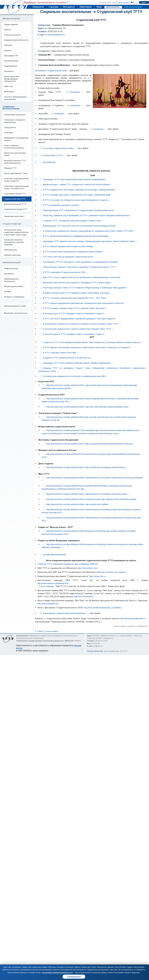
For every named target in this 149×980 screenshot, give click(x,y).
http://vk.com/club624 (84, 596)
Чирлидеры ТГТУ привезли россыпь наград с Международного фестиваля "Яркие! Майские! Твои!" (89, 241)
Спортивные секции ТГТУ (15, 194)
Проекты (8, 50)
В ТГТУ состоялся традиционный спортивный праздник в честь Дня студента (79, 319)
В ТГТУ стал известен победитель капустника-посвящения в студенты (76, 200)
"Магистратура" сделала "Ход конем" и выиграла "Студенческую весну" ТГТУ (79, 267)
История (7, 292)
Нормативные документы (15, 115)
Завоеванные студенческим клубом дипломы (64, 613)
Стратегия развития (12, 35)
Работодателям (10, 250)
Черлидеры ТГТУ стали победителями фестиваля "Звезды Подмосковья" (77, 363)
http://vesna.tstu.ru (97, 576)
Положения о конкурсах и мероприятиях (15, 121)
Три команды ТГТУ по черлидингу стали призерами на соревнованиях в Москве (80, 262)
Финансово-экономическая (16, 313)
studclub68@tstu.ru (56, 35)
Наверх (40, 631)
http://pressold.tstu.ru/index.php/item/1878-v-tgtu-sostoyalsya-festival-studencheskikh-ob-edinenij (89, 444)
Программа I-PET (11, 56)
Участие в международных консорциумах (15, 98)
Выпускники (9, 92)
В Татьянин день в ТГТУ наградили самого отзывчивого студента (73, 313)
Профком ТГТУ (10, 168)
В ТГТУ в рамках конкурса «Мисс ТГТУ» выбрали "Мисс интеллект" (74, 308)
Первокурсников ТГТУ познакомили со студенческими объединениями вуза (78, 210)
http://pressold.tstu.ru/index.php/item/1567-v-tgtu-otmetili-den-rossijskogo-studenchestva (86, 467)
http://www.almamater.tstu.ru (133, 618)
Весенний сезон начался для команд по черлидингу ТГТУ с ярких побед (77, 283)
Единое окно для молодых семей (15, 154)
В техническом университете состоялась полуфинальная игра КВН (74, 376)
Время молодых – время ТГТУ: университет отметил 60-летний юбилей (76, 184)
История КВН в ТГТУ (53, 155)
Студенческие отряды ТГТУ (16, 209)
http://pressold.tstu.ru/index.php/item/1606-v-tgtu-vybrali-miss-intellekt (77, 504)
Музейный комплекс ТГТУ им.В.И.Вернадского (15, 162)
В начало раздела (52, 631)
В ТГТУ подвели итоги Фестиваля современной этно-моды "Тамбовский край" (79, 190)
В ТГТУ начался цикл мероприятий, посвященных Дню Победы (72, 252)
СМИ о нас (9, 86)
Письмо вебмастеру (95, 651)
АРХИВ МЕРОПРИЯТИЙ (54, 555)
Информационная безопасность (11, 280)
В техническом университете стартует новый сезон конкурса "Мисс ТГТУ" (77, 329)
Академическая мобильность (16, 40)
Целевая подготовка (12, 255)
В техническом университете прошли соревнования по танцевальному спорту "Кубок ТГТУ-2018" (88, 231)
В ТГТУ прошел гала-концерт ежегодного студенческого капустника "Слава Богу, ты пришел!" (86, 347)
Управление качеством (14, 216)
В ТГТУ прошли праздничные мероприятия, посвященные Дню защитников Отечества (83, 303)
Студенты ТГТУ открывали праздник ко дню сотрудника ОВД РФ (68, 564)
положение (75, 92)
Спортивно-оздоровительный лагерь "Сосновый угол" (16, 187)
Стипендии (9, 133)
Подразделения (11, 66)
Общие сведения (11, 24)
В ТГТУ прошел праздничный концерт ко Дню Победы (68, 246)
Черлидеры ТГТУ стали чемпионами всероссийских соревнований (74, 179)
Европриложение (11, 61)
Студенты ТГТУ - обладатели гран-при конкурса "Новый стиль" (72, 221)
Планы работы (10, 127)
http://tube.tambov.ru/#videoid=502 (53, 583)
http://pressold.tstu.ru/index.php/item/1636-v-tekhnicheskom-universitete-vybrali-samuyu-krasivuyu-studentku (95, 478)
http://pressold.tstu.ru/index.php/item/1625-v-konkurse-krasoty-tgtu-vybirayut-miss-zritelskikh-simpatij (91, 499)
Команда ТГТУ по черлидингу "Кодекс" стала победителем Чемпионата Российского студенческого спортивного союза (92, 370)
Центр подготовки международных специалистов (12, 79)
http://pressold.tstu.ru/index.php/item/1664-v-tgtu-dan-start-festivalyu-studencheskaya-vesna (87, 407)
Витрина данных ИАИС (14, 286)
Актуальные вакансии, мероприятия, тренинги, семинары (14, 242)
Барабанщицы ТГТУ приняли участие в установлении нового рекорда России (79, 226)
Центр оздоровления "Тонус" (16, 173)
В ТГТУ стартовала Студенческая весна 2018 (64, 272)
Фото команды (48, 586)
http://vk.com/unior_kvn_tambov (111, 572)
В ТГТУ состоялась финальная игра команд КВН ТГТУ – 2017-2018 (74, 298)
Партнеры (8, 45)
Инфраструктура (11, 268)
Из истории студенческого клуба (58, 148)
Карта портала (123, 3)
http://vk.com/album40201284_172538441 (103, 608)
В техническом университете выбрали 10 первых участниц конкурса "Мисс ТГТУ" (81, 324)
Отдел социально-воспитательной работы (14, 147)
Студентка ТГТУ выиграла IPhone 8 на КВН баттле (67, 358)
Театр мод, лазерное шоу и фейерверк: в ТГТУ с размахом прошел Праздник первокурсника (86, 215)
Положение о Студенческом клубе (51, 71)
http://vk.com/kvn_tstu (87, 568)
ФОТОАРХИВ (49, 162)
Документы (9, 71)
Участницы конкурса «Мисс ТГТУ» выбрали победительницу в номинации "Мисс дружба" (85, 288)
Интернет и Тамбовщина (14, 297)
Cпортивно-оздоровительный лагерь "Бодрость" (16, 180)
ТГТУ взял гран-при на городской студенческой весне (68, 257)
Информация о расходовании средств (16, 139)
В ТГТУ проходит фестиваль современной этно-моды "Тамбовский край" (77, 195)
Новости (8, 30)
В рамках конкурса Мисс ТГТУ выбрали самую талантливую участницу (76, 293)
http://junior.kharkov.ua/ (48, 604)
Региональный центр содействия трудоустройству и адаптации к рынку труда (16, 232)
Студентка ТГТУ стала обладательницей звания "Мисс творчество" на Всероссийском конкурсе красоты (92, 342)
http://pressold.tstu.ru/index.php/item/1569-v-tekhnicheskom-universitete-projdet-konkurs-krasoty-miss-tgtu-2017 (92, 519)
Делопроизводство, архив (15, 306)
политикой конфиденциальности (57, 972)
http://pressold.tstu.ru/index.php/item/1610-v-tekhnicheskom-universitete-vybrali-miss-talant (87, 494)
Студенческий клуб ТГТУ (120, 12)
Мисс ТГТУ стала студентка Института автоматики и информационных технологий (82, 277)
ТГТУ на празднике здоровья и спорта (61, 205)
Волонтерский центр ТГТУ (15, 204)
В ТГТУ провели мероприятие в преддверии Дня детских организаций (76, 236)
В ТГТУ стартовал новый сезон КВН (60, 353)
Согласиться (74, 977)
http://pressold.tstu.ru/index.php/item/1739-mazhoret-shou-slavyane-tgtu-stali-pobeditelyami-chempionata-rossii (91, 456)
